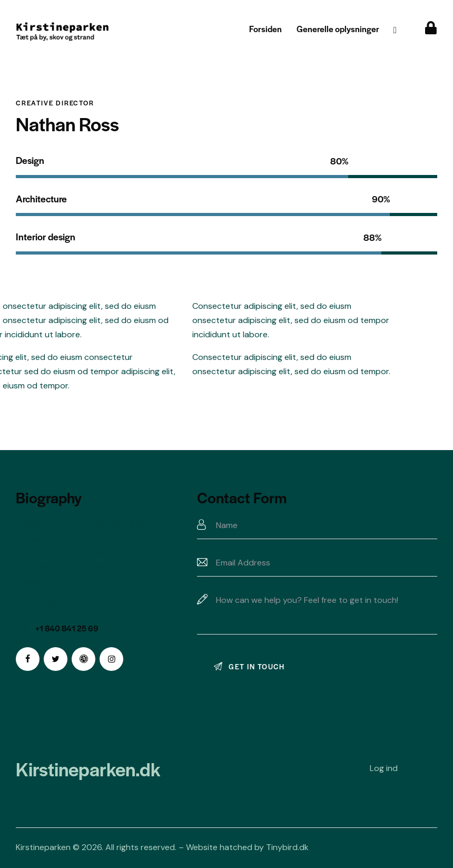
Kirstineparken (43, 847)
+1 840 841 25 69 (67, 628)
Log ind (384, 768)
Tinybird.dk (287, 847)
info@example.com (72, 604)
